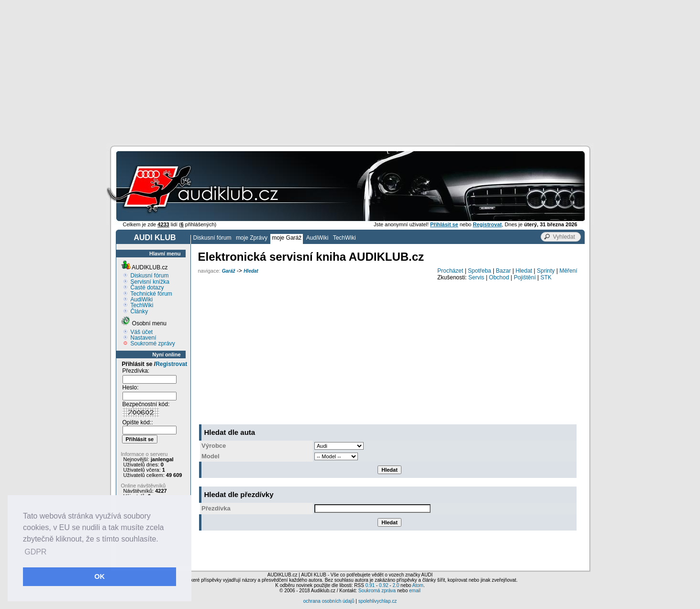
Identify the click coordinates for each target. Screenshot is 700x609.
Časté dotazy (147, 288)
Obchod (499, 277)
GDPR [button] (35, 552)
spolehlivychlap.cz (378, 601)
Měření (568, 271)
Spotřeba (480, 271)
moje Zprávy (252, 238)
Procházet (450, 271)
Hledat (251, 271)
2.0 (396, 585)
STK (546, 277)
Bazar (503, 271)
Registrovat (171, 364)
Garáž (229, 271)
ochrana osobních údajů (329, 601)
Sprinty (546, 271)
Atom (418, 585)
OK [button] (100, 576)
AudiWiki (317, 238)
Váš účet (142, 332)
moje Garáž (287, 238)
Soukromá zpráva (377, 591)
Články (139, 311)
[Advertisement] (350, 72)
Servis (476, 277)
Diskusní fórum (212, 238)
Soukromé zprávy (153, 343)
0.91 (370, 585)
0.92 (383, 585)
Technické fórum (151, 294)
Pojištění (525, 277)
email (415, 591)
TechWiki (344, 238)
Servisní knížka (150, 282)
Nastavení (144, 338)
